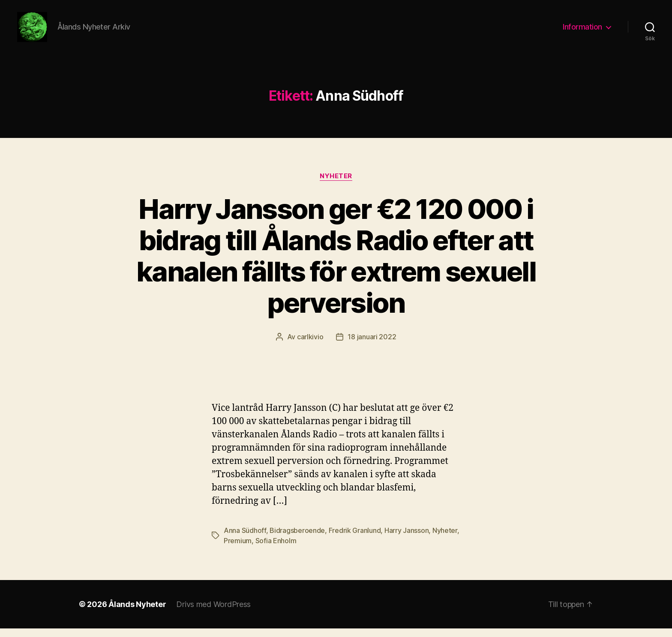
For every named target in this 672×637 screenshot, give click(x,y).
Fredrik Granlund (355, 539)
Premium (238, 549)
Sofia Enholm (276, 549)
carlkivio (310, 345)
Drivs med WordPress (213, 613)
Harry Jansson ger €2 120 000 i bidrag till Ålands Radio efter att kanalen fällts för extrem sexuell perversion (336, 264)
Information (582, 31)
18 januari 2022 (372, 345)
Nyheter (336, 185)
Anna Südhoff (245, 539)
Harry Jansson (407, 539)
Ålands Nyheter (137, 613)
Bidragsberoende (297, 539)
